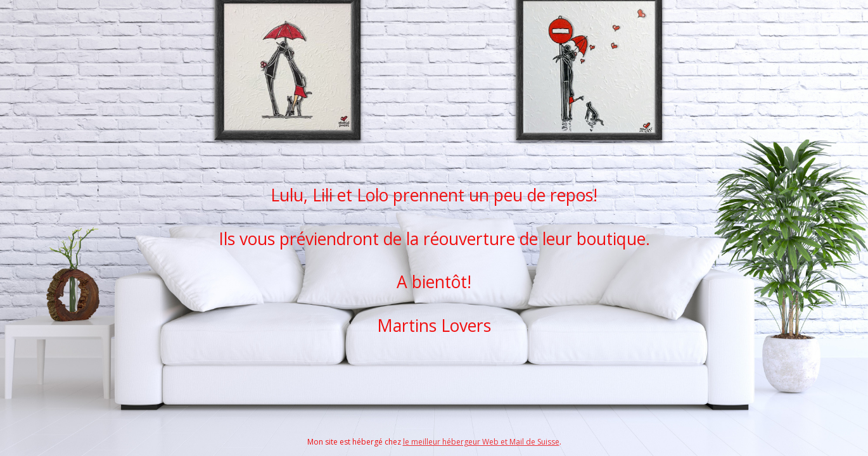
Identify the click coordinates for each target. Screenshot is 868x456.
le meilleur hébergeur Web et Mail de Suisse (481, 442)
